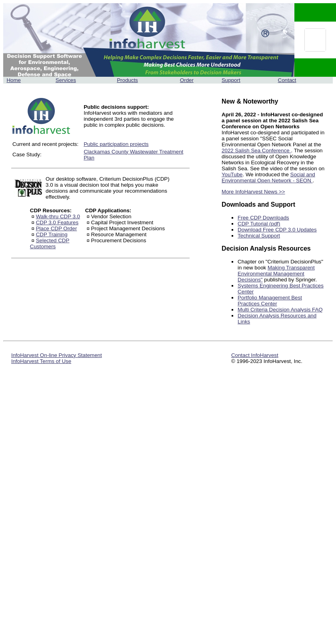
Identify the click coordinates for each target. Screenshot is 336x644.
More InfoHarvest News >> (253, 192)
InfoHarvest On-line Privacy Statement (57, 355)
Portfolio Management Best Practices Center (270, 301)
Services (66, 80)
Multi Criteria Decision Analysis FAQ (280, 310)
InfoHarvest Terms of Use (41, 361)
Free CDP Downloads (263, 218)
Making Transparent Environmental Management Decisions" (276, 274)
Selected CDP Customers (50, 243)
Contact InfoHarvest (255, 355)
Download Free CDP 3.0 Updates (277, 230)
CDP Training (52, 234)
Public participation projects (116, 144)
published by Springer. (290, 280)
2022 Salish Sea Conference (256, 151)
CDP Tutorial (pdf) (259, 224)
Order (187, 80)
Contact (287, 80)
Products (127, 80)
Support (231, 80)
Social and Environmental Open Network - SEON (268, 177)
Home (14, 80)
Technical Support (259, 236)
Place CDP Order (57, 228)
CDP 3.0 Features (57, 222)
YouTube (232, 174)
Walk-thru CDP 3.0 (58, 216)
